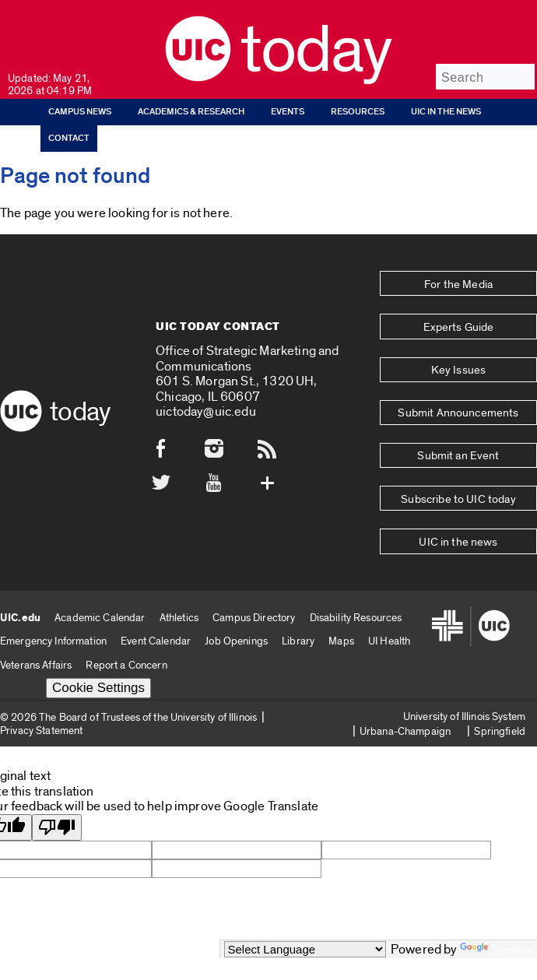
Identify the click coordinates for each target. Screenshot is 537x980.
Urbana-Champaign (405, 636)
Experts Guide (458, 307)
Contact (69, 138)
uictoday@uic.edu (206, 364)
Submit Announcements (459, 365)
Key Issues (458, 335)
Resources (358, 112)
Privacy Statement (41, 635)
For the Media (458, 277)
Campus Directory (254, 521)
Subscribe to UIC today (458, 423)
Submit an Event (458, 395)
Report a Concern (126, 569)
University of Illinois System (464, 620)
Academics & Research (191, 112)
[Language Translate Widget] (305, 949)
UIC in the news (446, 112)
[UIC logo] (198, 77)
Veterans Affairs (36, 569)
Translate (497, 950)
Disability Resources (356, 521)
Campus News (80, 112)
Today (316, 51)
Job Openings (236, 545)
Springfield (500, 636)
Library (298, 545)
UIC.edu (20, 522)
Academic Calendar (100, 521)
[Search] (485, 77)
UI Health (389, 545)
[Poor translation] (57, 732)
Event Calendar (156, 545)
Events (288, 112)
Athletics (179, 521)
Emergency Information (53, 545)
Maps (341, 545)
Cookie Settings (98, 592)
